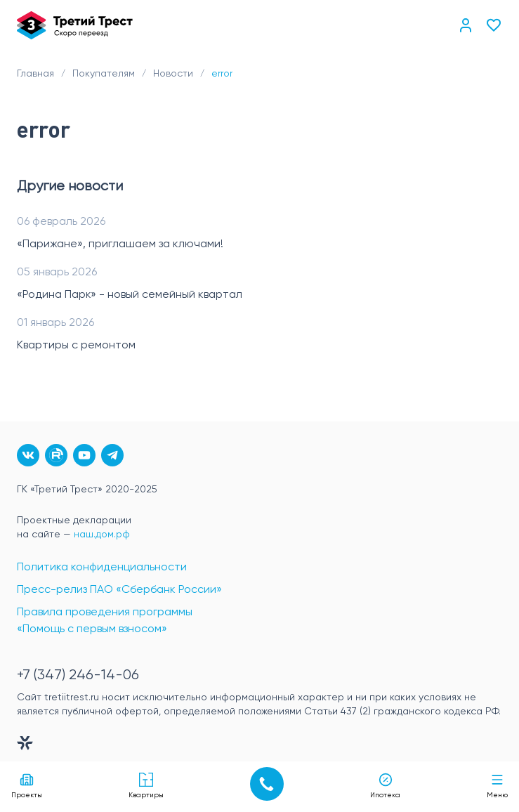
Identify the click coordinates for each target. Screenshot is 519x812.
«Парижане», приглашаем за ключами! (120, 244)
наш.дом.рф (102, 535)
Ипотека (385, 786)
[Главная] (75, 25)
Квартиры (146, 786)
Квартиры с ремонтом (76, 346)
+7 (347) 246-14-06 (78, 675)
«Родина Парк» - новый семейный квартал (130, 295)
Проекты (27, 786)
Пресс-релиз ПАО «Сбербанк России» (119, 590)
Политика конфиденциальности (102, 568)
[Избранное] (494, 25)
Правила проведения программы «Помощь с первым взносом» (105, 621)
